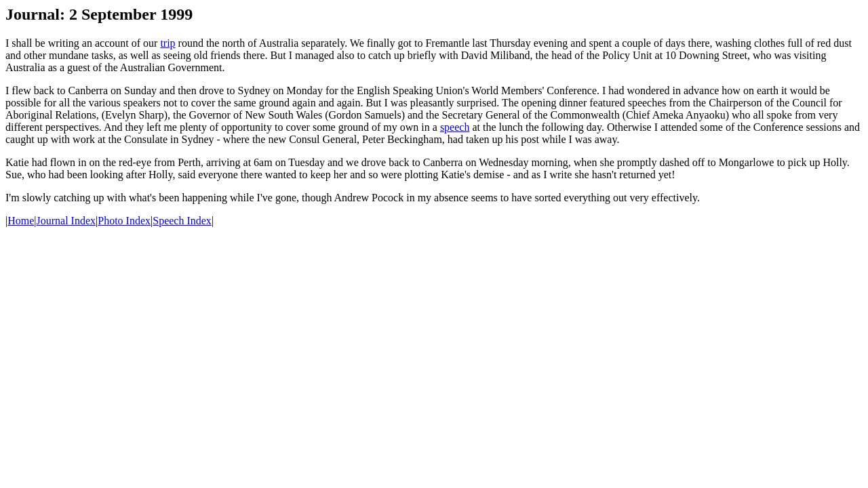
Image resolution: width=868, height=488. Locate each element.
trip (167, 43)
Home (21, 221)
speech (455, 127)
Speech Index (182, 221)
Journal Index (66, 221)
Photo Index (124, 221)
